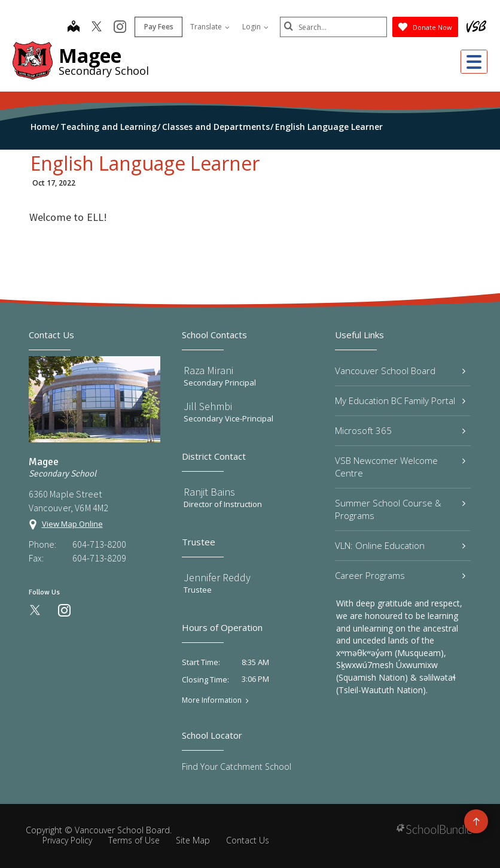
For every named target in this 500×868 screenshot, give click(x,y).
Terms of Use (134, 840)
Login (255, 27)
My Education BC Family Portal (400, 400)
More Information (212, 700)
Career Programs (400, 575)
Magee (90, 55)
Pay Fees (158, 27)
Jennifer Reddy (217, 577)
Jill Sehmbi (208, 406)
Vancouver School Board (400, 371)
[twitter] (96, 28)
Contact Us (248, 840)
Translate (209, 27)
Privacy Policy (67, 840)
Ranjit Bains (209, 492)
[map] (73, 28)
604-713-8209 (99, 558)
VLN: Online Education (400, 545)
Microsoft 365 (400, 430)
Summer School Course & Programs (400, 509)
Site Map (193, 840)
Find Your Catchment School (237, 767)
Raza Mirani (208, 370)
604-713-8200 (99, 544)
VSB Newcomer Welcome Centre (400, 467)
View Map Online (72, 524)
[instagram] (119, 28)
